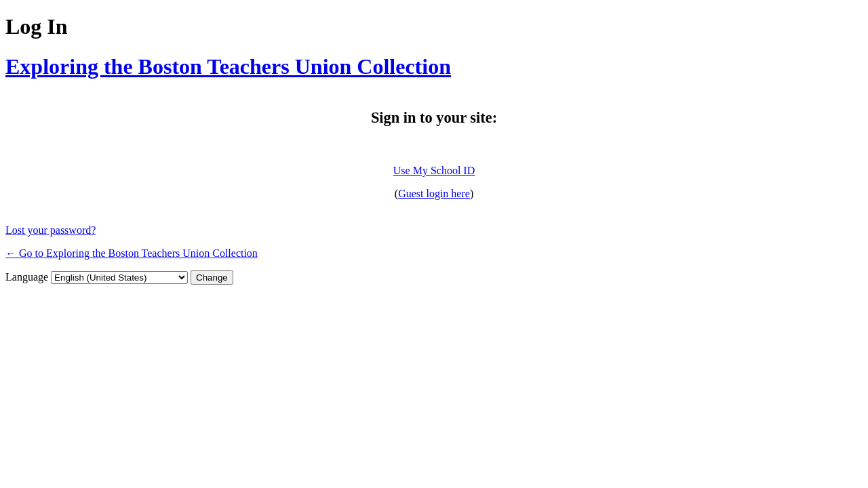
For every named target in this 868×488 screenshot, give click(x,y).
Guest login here (434, 194)
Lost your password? (51, 230)
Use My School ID (434, 170)
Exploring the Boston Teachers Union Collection (228, 66)
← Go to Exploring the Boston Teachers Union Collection (132, 253)
